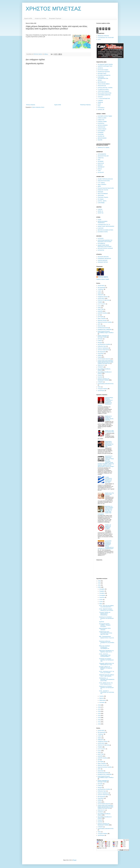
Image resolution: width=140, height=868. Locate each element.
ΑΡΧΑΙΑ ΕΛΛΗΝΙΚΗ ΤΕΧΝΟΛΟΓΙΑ (103, 222)
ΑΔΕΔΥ (99, 293)
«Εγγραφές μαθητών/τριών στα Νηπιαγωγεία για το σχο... (106, 664)
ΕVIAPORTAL (101, 123)
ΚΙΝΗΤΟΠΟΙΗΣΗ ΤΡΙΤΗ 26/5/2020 (105, 629)
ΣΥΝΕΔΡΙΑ (100, 382)
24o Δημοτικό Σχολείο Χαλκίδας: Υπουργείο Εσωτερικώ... (105, 625)
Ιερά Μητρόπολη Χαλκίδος (104, 344)
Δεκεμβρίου (102, 589)
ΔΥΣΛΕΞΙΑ (100, 68)
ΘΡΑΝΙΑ (100, 80)
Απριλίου (102, 696)
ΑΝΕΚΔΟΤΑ (101, 295)
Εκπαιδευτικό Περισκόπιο (104, 72)
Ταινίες (99, 387)
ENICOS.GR (101, 163)
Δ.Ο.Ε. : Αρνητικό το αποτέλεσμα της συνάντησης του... (107, 692)
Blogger (75, 860)
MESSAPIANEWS (102, 138)
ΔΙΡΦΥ (99, 186)
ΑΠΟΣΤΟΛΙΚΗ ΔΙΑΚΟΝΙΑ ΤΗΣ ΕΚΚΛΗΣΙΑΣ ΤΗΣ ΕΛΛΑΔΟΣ (105, 241)
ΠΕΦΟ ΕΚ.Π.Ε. (101, 365)
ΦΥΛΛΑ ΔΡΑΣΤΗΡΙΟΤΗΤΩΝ (104, 93)
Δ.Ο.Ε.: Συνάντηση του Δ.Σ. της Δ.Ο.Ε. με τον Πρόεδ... (107, 672)
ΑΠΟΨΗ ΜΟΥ (101, 286)
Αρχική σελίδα (28, 18)
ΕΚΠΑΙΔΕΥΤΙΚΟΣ (102, 74)
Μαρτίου (102, 698)
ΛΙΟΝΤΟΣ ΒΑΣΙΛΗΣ (103, 260)
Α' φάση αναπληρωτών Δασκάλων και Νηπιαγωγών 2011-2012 (109, 480)
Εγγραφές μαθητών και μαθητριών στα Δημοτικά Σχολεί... (106, 668)
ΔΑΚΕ (99, 308)
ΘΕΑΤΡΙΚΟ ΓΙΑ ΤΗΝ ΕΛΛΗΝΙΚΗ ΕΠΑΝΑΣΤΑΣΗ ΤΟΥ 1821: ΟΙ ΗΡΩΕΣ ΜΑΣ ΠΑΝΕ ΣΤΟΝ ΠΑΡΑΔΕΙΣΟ (105, 510)
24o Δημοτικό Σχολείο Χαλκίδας (105, 64)
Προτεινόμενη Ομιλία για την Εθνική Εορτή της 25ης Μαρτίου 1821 (109, 444)
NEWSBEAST (101, 167)
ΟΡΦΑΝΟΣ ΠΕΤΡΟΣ (103, 262)
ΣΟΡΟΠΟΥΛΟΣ (101, 127)
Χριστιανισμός (101, 391)
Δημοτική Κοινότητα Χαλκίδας (105, 322)
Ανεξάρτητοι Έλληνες (103, 297)
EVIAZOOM (101, 134)
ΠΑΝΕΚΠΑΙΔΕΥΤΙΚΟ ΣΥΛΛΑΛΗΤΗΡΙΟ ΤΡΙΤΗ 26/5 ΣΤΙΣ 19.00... (106, 633)
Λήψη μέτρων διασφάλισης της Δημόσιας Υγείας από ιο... (106, 651)
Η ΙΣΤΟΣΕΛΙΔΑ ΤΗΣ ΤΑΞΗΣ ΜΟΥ (106, 38)
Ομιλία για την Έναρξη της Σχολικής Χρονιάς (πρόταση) (109, 418)
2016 (99, 711)
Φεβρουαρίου (103, 700)
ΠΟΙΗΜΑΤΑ (101, 367)
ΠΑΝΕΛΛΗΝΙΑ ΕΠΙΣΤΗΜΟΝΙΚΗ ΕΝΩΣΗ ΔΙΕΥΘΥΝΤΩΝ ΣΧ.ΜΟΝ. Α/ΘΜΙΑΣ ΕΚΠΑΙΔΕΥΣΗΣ (106, 362)
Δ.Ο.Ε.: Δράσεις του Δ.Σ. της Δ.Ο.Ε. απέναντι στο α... (106, 683)
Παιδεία (100, 357)
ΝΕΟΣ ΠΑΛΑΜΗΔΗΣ (103, 194)
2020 (99, 587)
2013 (99, 718)
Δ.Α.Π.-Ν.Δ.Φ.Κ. (102, 304)
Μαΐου (101, 604)
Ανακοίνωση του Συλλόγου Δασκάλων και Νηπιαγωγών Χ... (106, 618)
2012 (99, 720)
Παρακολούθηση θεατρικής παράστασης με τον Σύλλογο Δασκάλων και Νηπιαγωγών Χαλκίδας (105, 401)
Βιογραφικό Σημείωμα (55, 18)
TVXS (99, 171)
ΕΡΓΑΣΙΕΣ (100, 339)
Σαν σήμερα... (101, 199)
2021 (99, 585)
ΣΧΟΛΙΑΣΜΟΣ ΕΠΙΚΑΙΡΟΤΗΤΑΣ (106, 384)
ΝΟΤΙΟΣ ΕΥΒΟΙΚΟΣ (103, 125)
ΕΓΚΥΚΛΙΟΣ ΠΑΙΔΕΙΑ (103, 70)
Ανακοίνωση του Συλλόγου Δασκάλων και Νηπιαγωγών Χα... (106, 688)
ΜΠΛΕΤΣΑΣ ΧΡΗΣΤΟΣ (103, 36)
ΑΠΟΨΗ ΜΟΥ (101, 298)
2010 (99, 724)
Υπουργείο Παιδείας (102, 389)
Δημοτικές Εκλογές (102, 320)
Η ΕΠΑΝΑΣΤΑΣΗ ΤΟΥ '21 (104, 225)
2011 (99, 722)
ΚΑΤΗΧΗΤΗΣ (101, 250)
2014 (99, 716)
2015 (99, 713)
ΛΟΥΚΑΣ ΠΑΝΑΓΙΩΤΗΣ (103, 350)
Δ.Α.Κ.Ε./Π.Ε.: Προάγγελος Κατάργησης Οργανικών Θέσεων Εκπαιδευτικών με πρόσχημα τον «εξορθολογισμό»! (106, 545)
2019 (99, 705)
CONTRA (100, 209)
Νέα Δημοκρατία (102, 352)
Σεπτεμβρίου (103, 595)
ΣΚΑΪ (99, 160)
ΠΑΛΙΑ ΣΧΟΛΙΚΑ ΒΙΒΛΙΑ (104, 84)
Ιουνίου (101, 602)
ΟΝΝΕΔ (100, 355)
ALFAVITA (100, 97)
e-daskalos (100, 100)
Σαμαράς (100, 375)
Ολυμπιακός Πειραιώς (103, 197)
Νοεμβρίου (102, 591)
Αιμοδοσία (102, 622)
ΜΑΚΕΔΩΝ (100, 192)
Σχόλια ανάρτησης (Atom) (38, 107)
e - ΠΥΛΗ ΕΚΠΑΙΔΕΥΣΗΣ (104, 99)
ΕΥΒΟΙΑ (100, 341)
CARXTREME (101, 203)
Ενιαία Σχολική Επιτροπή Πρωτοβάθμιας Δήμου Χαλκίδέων (106, 332)
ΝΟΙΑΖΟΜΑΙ (101, 195)
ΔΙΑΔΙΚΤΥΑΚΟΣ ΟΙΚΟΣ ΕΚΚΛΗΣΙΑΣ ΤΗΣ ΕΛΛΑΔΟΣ (105, 246)
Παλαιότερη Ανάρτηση (85, 105)
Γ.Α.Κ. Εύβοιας (101, 183)
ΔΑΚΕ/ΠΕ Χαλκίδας (102, 313)
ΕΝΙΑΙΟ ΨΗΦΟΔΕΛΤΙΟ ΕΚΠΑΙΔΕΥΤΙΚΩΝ (103, 336)
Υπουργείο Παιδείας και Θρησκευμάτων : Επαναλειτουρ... (105, 614)
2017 (99, 709)
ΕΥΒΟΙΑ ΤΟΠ (101, 120)
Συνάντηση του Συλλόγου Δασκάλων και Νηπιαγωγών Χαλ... (106, 660)
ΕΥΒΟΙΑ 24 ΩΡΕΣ (102, 118)
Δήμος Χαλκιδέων (102, 184)
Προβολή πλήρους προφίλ (103, 279)
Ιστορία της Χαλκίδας (41, 18)
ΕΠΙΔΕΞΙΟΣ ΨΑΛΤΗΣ (103, 190)
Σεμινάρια (100, 377)
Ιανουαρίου (102, 702)
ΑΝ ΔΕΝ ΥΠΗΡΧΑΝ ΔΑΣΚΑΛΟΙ (105, 179)
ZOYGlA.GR (101, 172)
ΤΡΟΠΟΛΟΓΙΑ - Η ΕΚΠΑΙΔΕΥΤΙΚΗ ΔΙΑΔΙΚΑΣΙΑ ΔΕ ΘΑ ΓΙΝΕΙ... (107, 679)
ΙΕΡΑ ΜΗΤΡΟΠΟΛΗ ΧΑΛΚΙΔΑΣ (105, 248)
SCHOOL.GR (101, 110)
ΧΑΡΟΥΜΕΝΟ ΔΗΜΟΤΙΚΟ (104, 95)
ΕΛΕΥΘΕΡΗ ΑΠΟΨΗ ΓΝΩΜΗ (105, 116)
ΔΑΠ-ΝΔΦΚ (101, 317)
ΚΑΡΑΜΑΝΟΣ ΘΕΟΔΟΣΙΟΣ (104, 259)
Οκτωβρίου (102, 593)
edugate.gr (100, 102)
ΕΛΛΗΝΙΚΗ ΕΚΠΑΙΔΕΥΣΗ (104, 75)
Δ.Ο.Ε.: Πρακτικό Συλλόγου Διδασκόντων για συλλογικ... (106, 610)
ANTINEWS (101, 161)
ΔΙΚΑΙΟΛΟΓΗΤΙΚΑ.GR (103, 156)
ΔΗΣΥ (99, 324)
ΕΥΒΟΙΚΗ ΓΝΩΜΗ (102, 122)
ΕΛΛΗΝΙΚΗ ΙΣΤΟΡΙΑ (103, 232)
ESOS (99, 104)
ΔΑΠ (99, 315)
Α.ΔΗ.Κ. (100, 291)
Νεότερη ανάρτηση (31, 105)
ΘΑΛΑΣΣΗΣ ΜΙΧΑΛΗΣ (103, 257)
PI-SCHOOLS (101, 108)
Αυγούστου (102, 597)
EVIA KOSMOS (101, 131)
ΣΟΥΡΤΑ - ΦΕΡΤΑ (102, 201)
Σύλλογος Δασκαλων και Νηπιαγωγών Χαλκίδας (104, 379)
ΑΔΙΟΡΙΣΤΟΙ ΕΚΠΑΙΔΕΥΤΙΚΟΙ (105, 66)
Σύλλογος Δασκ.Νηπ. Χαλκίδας (105, 88)
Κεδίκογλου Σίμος (102, 346)
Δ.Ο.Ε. (99, 39)
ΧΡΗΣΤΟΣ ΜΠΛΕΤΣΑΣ (53, 9)
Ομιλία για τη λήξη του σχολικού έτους (110, 431)
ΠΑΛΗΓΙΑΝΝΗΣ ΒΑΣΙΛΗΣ (104, 359)
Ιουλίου (101, 600)
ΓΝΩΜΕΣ (100, 302)
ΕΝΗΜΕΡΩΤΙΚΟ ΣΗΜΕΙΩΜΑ (105, 330)
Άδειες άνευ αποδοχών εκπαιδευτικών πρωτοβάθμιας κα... (105, 647)
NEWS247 (100, 165)
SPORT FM (101, 213)
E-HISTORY (101, 228)
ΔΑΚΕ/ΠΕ (100, 311)
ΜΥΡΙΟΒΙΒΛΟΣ (101, 243)
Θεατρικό (100, 343)
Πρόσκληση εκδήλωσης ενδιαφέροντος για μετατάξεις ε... (107, 643)
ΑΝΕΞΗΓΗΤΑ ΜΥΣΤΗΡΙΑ (104, 181)
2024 (99, 583)
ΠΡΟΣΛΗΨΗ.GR (102, 86)
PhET (99, 106)
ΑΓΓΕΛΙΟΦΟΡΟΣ (102, 154)
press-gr (100, 169)
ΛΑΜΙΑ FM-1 (101, 158)
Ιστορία (99, 220)
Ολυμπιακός (101, 354)
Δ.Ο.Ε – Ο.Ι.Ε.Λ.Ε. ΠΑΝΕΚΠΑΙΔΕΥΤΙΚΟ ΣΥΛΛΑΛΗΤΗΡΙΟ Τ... (105, 655)
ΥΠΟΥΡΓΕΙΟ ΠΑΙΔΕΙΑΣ (103, 91)
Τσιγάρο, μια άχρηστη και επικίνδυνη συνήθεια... (108, 527)
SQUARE (100, 140)
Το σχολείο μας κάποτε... (104, 89)
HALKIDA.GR (101, 136)
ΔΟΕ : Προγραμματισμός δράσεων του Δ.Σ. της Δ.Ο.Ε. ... (107, 638)
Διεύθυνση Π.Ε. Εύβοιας (104, 148)
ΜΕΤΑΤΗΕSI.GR (102, 82)
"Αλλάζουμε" (101, 289)
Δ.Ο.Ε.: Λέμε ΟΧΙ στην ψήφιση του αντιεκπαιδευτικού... (106, 606)
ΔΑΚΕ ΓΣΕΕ (101, 309)
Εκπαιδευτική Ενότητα (103, 328)
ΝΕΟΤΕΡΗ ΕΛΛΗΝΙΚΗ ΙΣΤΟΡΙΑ (105, 230)
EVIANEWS (101, 133)
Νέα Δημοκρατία (102, 288)
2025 (99, 581)
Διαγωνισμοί (101, 326)
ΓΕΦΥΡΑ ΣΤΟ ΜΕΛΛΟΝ (104, 300)
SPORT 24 (100, 211)
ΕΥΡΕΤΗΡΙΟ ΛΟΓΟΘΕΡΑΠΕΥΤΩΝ (103, 78)
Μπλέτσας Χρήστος (103, 277)
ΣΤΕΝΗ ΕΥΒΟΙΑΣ (102, 129)
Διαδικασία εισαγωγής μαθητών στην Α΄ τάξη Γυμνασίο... (107, 675)
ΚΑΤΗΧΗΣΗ (101, 238)
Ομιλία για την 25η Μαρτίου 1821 (109, 494)
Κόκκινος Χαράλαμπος (103, 348)
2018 (99, 707)
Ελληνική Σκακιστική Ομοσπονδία (106, 188)
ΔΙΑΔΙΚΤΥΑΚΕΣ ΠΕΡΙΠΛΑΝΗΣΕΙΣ (106, 226)
